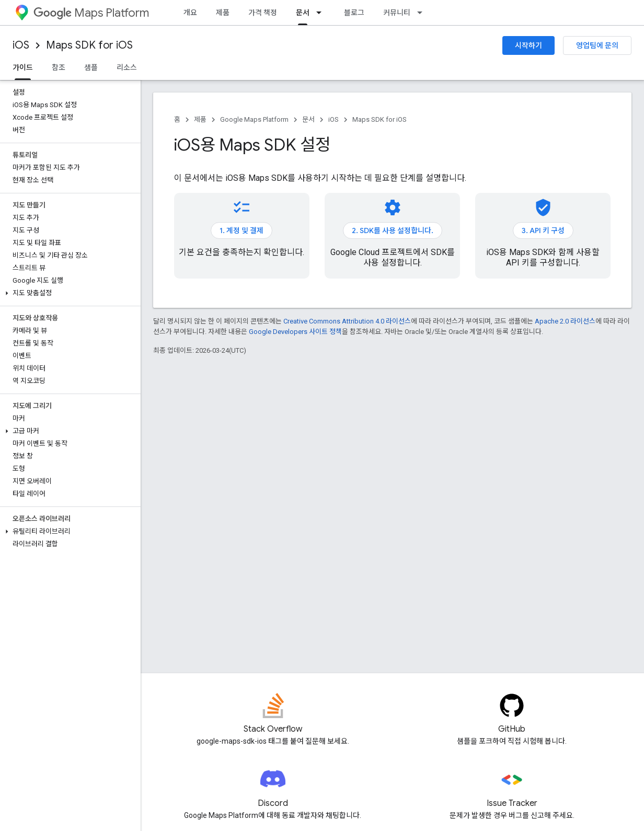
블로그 (354, 13)
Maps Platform (91, 13)
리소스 (127, 67)
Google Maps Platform (254, 119)
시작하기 (528, 45)
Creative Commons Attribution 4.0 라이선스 (347, 321)
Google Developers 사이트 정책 (295, 332)
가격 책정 (263, 13)
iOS (21, 45)
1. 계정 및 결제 (241, 230)
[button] (68, 293)
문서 (308, 119)
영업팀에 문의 (597, 45)
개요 (190, 13)
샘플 (91, 67)
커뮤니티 (397, 13)
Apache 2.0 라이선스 (565, 321)
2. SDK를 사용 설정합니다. (393, 230)
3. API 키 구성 (543, 230)
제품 (223, 13)
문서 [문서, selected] (303, 13)
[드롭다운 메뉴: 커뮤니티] (423, 13)
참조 (59, 67)
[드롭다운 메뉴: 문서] (322, 13)
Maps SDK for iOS (89, 45)
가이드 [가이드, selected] (23, 67)
